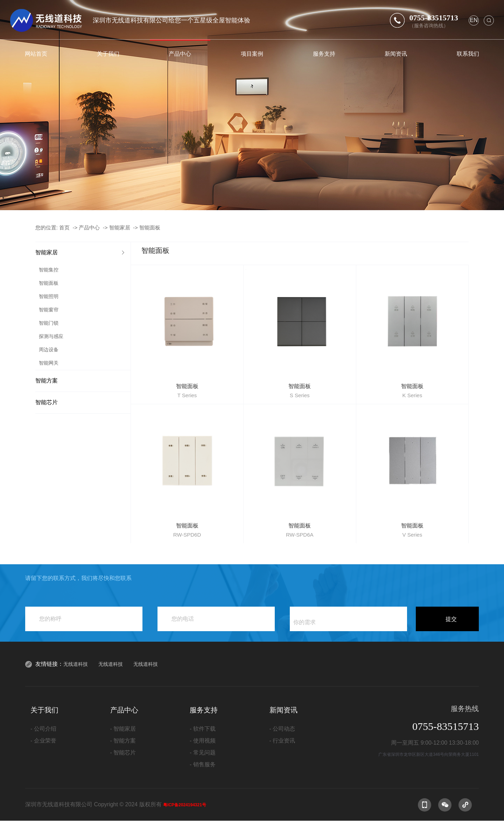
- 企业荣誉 (43, 741)
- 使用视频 (203, 741)
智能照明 (49, 296)
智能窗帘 (49, 310)
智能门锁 (49, 323)
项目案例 (252, 54)
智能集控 (49, 270)
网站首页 (36, 54)
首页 (64, 227)
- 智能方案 (123, 741)
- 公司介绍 (43, 729)
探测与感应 (51, 336)
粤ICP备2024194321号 (185, 805)
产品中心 (180, 54)
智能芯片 (47, 402)
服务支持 (324, 54)
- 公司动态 (282, 729)
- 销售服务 (203, 764)
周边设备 (49, 350)
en (474, 20)
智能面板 (150, 227)
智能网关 (49, 363)
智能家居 (120, 227)
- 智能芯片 (123, 753)
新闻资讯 (396, 54)
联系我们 (468, 54)
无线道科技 (76, 664)
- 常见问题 (203, 753)
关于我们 (108, 54)
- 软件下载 (203, 729)
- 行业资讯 (282, 741)
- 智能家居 (123, 729)
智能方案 (47, 381)
